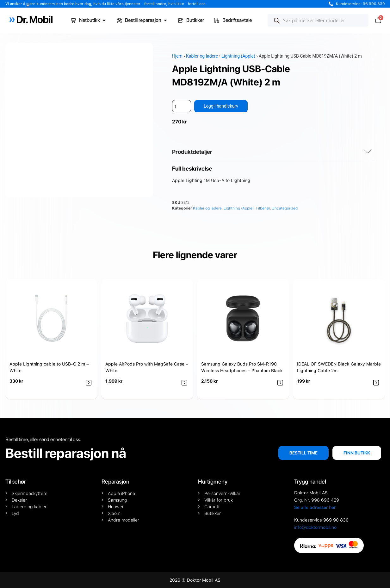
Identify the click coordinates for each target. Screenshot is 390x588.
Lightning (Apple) (238, 56)
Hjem (177, 56)
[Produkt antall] (182, 106)
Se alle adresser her (315, 507)
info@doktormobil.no (315, 527)
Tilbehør (263, 208)
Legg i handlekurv (221, 106)
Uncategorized (285, 208)
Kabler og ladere (202, 56)
